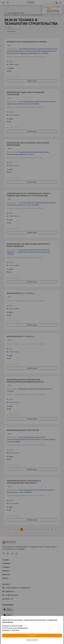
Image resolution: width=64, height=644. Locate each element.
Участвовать (32, 636)
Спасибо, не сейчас (32, 640)
